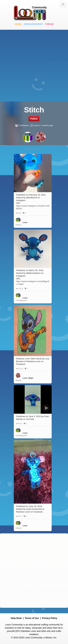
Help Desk (16, 618)
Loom (25, 222)
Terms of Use (32, 618)
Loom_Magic (28, 378)
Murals (19, 380)
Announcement (33, 24)
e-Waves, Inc (50, 638)
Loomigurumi (21, 300)
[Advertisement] (34, 66)
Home (18, 24)
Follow (34, 119)
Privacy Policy (50, 618)
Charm (19, 225)
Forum (49, 24)
